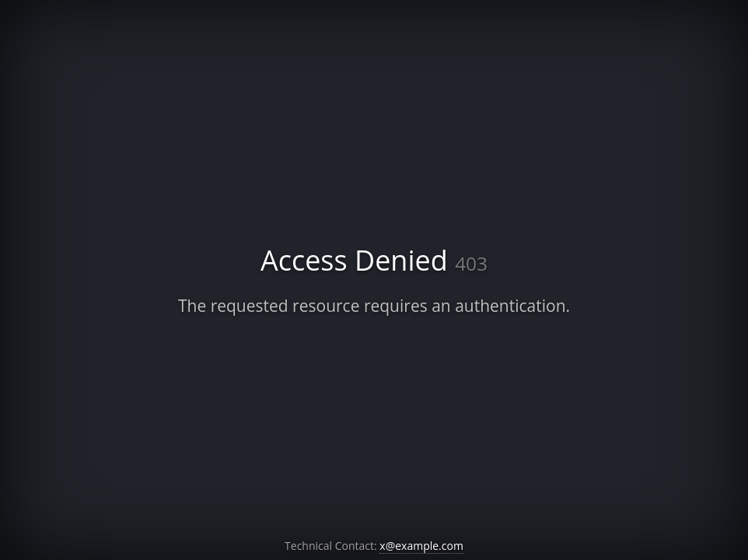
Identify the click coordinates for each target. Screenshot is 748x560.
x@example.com (421, 546)
